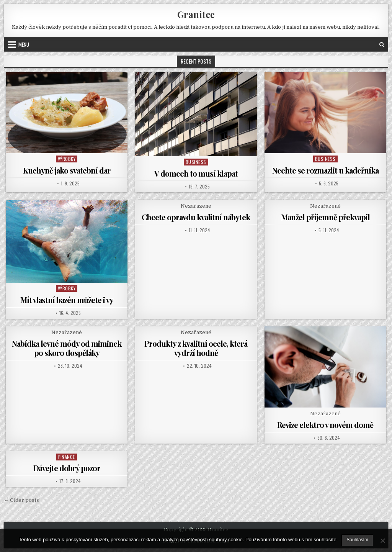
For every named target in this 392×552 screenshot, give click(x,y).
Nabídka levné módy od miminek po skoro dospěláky (67, 348)
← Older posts (21, 500)
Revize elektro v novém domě (325, 425)
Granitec (196, 14)
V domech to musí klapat (196, 173)
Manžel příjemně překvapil (325, 217)
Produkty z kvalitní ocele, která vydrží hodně (196, 348)
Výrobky (67, 159)
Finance (67, 457)
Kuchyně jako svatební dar (67, 170)
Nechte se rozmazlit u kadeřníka (325, 170)
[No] (382, 541)
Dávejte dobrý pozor (67, 468)
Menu (24, 44)
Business (196, 162)
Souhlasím (357, 540)
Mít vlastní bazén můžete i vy (67, 300)
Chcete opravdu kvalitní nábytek (196, 217)
